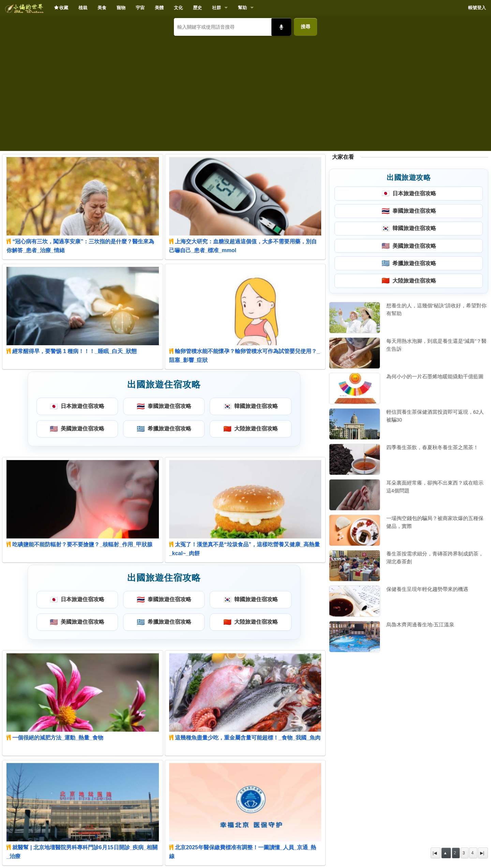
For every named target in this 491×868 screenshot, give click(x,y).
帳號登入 (477, 8)
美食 (102, 8)
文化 (178, 8)
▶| (482, 853)
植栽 (83, 8)
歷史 (197, 8)
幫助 (242, 8)
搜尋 (306, 27)
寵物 (121, 8)
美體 (159, 8)
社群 (217, 8)
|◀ (435, 853)
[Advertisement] (245, 91)
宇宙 (140, 8)
